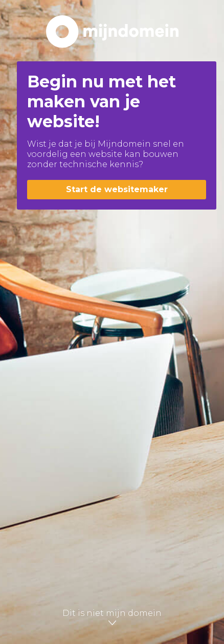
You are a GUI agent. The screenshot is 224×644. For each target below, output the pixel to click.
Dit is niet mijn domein (112, 617)
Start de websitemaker (117, 189)
